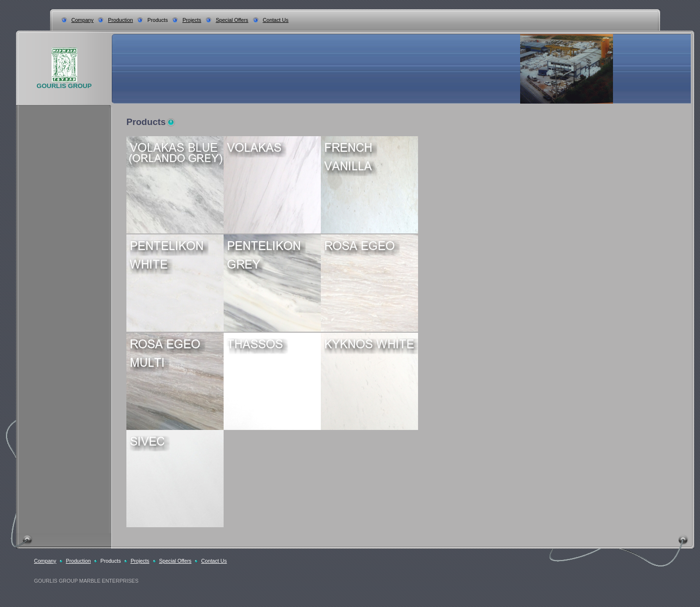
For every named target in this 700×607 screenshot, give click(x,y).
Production (120, 20)
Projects (192, 20)
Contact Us (276, 20)
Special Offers (232, 20)
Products (157, 20)
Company (83, 20)
